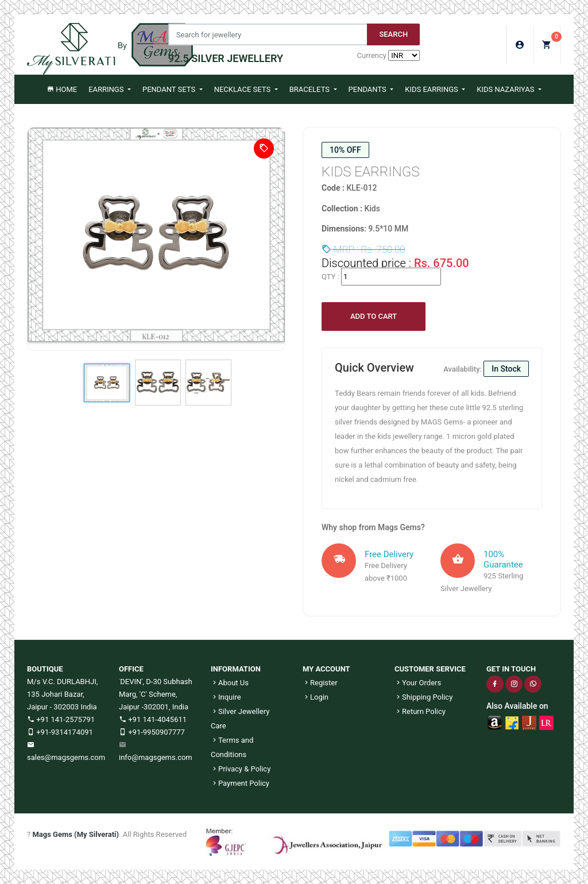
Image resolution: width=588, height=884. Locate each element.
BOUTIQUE (45, 669)
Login (316, 697)
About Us (230, 683)
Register (320, 683)
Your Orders (418, 683)
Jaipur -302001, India (154, 707)
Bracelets (311, 89)
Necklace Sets (243, 89)
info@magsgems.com (156, 757)
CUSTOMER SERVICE (430, 669)
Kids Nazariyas (506, 89)
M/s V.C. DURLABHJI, (62, 682)
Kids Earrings (432, 89)
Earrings (107, 89)
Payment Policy (240, 783)
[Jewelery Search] (268, 34)
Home (62, 89)
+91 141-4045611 (153, 719)
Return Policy (420, 711)
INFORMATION (236, 669)
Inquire (226, 697)
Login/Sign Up (520, 45)
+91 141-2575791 (61, 719)
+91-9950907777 (152, 732)
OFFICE (131, 669)
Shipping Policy (423, 697)
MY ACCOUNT (326, 669)
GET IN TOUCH (511, 669)
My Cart (552, 41)
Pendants (368, 89)
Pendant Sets (170, 89)
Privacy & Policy (241, 769)
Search (393, 34)
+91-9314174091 (60, 732)
